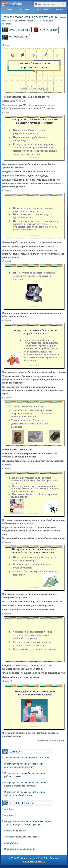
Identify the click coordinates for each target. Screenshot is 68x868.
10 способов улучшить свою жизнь (22, 837)
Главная (9, 10)
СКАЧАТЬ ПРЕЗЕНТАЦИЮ (20, 30)
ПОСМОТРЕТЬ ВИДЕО (48, 30)
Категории (25, 10)
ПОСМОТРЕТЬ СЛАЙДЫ (19, 37)
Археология (10, 815)
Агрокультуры (11, 843)
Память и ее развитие (15, 831)
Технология (20, 21)
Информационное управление (20, 849)
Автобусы (9, 809)
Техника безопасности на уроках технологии (27, 758)
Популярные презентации (50, 10)
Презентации (8, 21)
